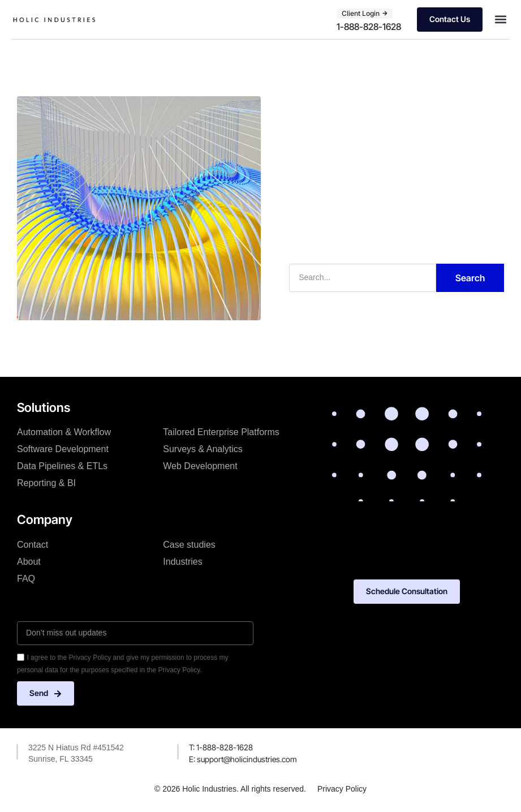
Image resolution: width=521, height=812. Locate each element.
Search (470, 278)
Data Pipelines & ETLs (62, 466)
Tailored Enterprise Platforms (221, 432)
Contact (33, 545)
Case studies (189, 545)
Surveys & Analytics (203, 449)
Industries (182, 562)
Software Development (63, 449)
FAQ (26, 579)
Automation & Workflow (64, 432)
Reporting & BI (46, 483)
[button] (500, 20)
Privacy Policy (342, 789)
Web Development (200, 466)
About (29, 562)
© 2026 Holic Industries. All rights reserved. (230, 789)
